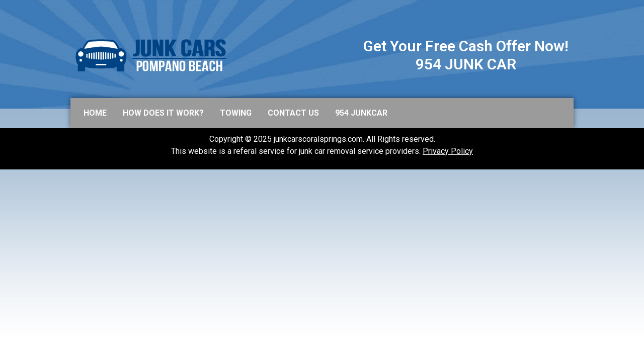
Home (95, 113)
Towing (236, 113)
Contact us (293, 113)
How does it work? (163, 113)
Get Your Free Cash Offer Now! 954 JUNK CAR (466, 55)
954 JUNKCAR (361, 113)
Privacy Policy (448, 151)
